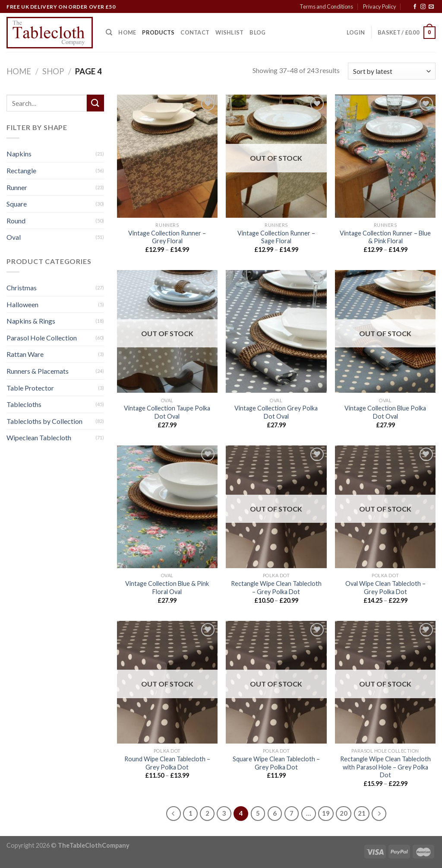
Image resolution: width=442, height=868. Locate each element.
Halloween (22, 304)
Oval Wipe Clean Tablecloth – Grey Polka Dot (385, 588)
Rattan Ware (25, 355)
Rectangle (21, 170)
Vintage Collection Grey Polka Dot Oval (276, 412)
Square (17, 204)
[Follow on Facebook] (415, 7)
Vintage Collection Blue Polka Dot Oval (385, 412)
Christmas (22, 288)
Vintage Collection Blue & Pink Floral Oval (167, 588)
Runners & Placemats (38, 371)
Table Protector (30, 388)
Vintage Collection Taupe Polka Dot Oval (167, 412)
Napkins (19, 154)
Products (158, 32)
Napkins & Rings (31, 321)
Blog (257, 32)
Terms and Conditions (326, 6)
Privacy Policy (380, 6)
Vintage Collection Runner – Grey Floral (167, 237)
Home (127, 32)
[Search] (109, 32)
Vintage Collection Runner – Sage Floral (276, 237)
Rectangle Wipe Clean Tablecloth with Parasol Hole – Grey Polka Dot (385, 767)
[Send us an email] (431, 7)
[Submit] (95, 103)
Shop (53, 71)
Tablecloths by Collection (44, 421)
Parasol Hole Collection (42, 338)
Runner (17, 187)
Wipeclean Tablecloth (39, 438)
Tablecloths (24, 405)
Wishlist (229, 32)
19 (326, 813)
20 (344, 813)
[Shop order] (392, 71)
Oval (14, 237)
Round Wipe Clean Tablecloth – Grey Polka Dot (167, 763)
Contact (195, 32)
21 (362, 813)
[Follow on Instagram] (423, 7)
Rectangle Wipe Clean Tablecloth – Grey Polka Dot (276, 588)
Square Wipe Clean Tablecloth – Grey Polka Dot (276, 763)
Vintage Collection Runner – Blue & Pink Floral (385, 237)
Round (16, 221)
